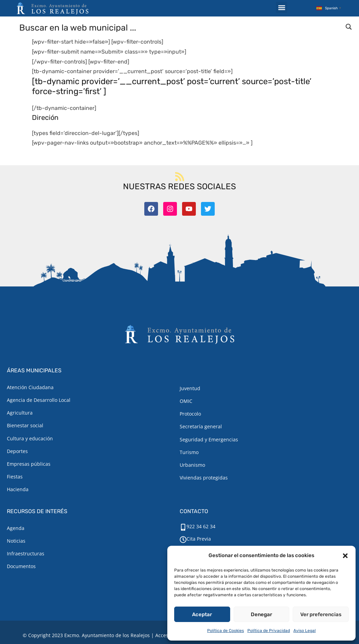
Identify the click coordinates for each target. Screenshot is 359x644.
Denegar (261, 614)
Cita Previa (199, 539)
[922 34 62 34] (183, 527)
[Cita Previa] (183, 540)
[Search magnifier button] (349, 27)
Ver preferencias (321, 614)
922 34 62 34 (201, 526)
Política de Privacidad (269, 631)
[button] (345, 556)
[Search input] (180, 27)
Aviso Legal (305, 631)
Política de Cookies (226, 631)
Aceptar (202, 614)
